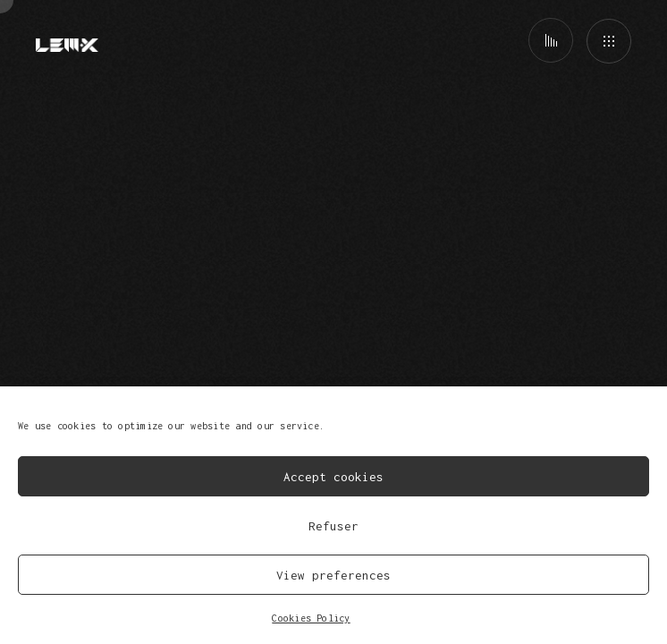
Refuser (333, 526)
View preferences (333, 575)
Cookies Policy (311, 618)
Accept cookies (333, 477)
